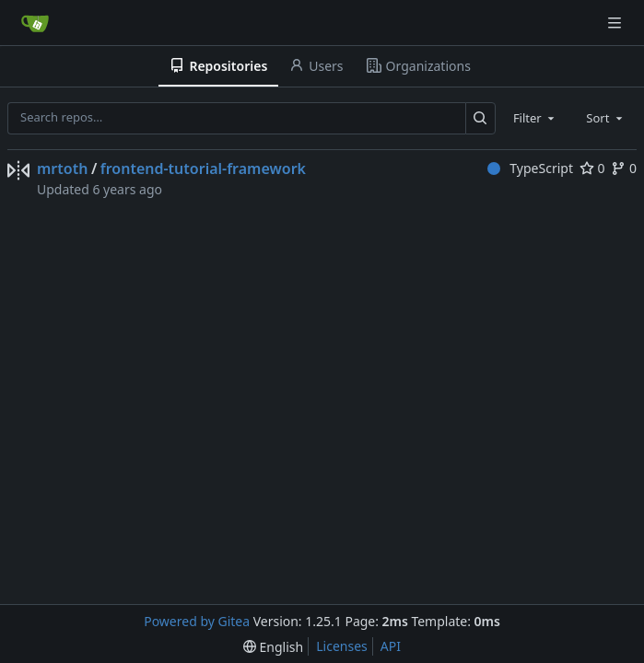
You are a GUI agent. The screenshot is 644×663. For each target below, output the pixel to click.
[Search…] (480, 118)
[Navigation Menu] (616, 23)
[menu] (273, 647)
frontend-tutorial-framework (203, 169)
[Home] (35, 23)
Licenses (342, 646)
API (391, 646)
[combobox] (535, 118)
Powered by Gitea (197, 621)
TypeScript (530, 168)
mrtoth (62, 169)
